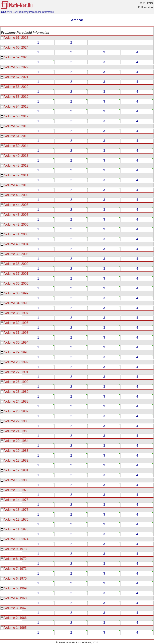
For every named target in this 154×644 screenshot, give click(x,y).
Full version (145, 7)
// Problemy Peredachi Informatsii (34, 12)
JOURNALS (8, 12)
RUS (142, 3)
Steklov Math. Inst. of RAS (75, 642)
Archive (77, 20)
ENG (150, 3)
